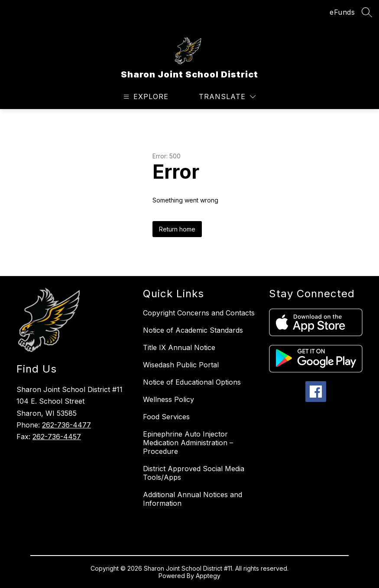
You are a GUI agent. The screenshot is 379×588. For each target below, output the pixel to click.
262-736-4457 (57, 437)
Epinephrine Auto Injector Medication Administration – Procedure (188, 443)
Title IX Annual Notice (179, 347)
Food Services (166, 417)
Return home (177, 229)
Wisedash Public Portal (181, 365)
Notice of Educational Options (192, 382)
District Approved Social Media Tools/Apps (194, 473)
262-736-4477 (66, 425)
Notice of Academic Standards (193, 330)
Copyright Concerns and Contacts (199, 313)
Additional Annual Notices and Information (193, 499)
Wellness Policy (168, 399)
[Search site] (367, 12)
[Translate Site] (227, 97)
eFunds (342, 12)
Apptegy (208, 576)
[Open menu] (145, 97)
